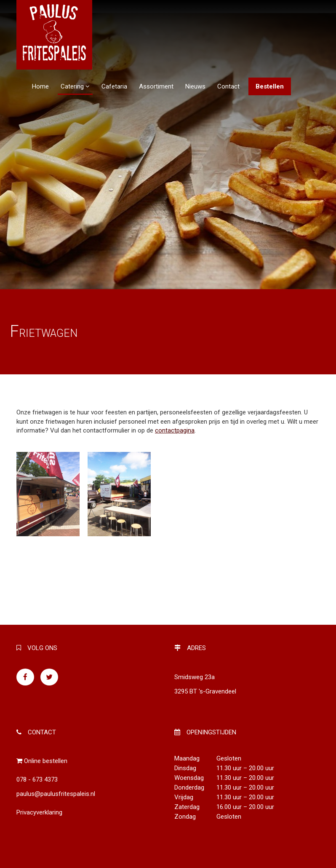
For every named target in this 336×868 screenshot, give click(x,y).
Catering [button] (75, 86)
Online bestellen (46, 761)
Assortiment (156, 86)
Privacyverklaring (39, 812)
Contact (228, 86)
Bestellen (270, 86)
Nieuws (195, 86)
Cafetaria (114, 86)
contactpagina (175, 430)
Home (40, 86)
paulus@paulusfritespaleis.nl (56, 794)
